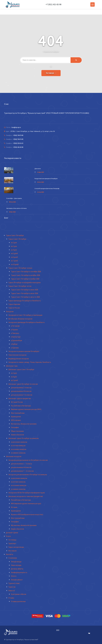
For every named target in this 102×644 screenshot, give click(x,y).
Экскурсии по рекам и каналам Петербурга (24, 351)
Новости (12, 591)
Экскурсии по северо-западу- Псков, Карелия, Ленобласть (30, 362)
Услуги (8, 536)
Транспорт (12, 543)
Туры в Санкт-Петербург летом (20, 286)
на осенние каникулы (19, 449)
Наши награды (16, 565)
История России (17, 402)
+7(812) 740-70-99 (18, 139)
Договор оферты (17, 569)
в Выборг (14, 344)
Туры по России (14, 308)
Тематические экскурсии (17, 355)
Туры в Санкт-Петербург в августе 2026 (25, 297)
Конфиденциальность (19, 572)
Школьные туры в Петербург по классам (23, 384)
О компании (13, 558)
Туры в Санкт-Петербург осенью (20, 268)
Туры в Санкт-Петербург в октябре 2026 (25, 275)
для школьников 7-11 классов (22, 395)
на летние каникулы (18, 446)
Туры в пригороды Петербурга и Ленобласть (25, 301)
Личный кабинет (17, 580)
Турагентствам (14, 583)
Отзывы (11, 598)
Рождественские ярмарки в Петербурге (46, 179)
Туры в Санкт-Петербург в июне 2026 (24, 290)
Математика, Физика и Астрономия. (24, 424)
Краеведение (16, 417)
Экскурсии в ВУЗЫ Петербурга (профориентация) (27, 493)
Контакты (9, 554)
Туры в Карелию (14, 304)
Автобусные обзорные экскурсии (20, 319)
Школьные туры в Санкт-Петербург (21, 369)
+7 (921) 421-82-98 (53, 4)
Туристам (12, 587)
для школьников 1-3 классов (21, 388)
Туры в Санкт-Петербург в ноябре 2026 (25, 279)
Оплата (14, 576)
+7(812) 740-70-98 (18, 135)
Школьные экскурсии (14, 456)
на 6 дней (14, 257)
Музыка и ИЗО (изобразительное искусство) (27, 514)
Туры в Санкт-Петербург (15, 235)
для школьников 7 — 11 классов (22, 471)
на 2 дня (14, 243)
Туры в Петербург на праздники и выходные (24, 282)
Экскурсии (10, 311)
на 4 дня (14, 250)
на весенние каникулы (19, 442)
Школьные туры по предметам (20, 398)
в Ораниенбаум (16, 340)
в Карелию (15, 348)
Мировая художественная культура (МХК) (26, 409)
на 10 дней (15, 264)
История (14, 507)
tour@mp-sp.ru (16, 127)
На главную (51, 73)
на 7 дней (14, 261)
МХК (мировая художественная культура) (26, 504)
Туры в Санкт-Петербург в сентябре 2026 (26, 272)
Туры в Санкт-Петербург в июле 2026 (24, 293)
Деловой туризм (12, 533)
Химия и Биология (17, 435)
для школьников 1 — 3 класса (21, 464)
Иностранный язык (18, 413)
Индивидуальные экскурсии (19, 359)
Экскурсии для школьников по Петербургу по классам (28, 460)
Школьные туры (12, 366)
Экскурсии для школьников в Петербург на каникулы (28, 475)
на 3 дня (14, 246)
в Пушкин (14, 330)
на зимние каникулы (18, 453)
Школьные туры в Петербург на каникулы (23, 438)
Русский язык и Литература (21, 406)
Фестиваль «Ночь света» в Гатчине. (17, 208)
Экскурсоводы (16, 562)
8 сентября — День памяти (14, 198)
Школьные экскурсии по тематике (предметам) (26, 496)
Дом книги (38, 169)
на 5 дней (14, 253)
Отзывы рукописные (18, 601)
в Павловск (15, 333)
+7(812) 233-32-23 (18, 143)
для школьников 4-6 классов (21, 391)
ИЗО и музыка (16, 420)
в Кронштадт (16, 337)
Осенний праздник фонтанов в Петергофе (47, 189)
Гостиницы (12, 540)
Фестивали (12, 551)
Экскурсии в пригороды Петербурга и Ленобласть (27, 322)
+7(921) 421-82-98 (18, 147)
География (15, 427)
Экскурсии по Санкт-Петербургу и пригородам (25, 315)
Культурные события (19, 594)
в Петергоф (15, 326)
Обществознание (17, 431)
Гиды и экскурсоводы (16, 547)
